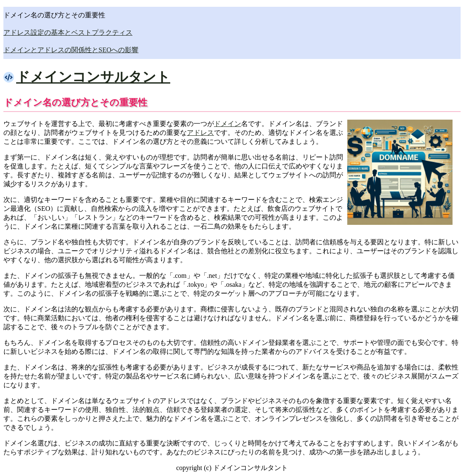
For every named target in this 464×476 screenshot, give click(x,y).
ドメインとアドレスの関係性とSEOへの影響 (71, 50)
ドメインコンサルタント (93, 77)
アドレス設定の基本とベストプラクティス (68, 32)
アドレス (200, 133)
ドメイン (228, 124)
